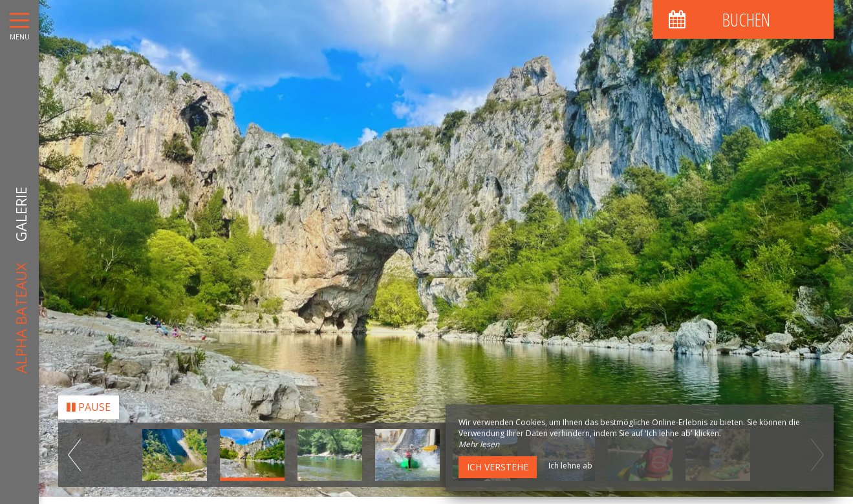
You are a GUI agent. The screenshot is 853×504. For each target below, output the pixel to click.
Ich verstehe (498, 467)
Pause (89, 404)
